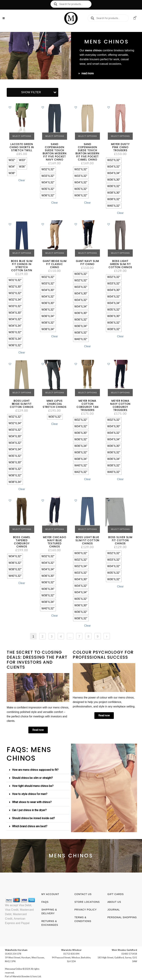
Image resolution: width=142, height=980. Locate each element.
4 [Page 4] (61, 637)
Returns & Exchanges (50, 923)
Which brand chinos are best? (30, 826)
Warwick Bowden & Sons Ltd (27, 976)
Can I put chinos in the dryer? (29, 810)
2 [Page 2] (42, 637)
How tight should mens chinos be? (33, 786)
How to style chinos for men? (30, 794)
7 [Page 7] (79, 637)
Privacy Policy (86, 910)
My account (50, 894)
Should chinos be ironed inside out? (33, 818)
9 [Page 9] (98, 637)
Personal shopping (122, 917)
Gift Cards (116, 894)
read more (88, 73)
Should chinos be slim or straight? (32, 778)
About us (114, 902)
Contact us (83, 894)
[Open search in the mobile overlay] (71, 4)
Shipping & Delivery (49, 912)
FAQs (45, 902)
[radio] (12, 160)
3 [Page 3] (52, 637)
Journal (114, 910)
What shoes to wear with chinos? (32, 802)
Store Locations (87, 902)
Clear (22, 180)
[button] (107, 74)
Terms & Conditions (83, 919)
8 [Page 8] (88, 637)
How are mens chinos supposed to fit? (35, 770)
